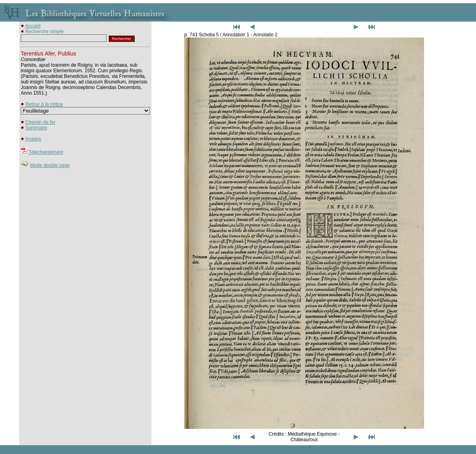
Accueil (33, 26)
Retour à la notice (44, 104)
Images (33, 139)
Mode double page (50, 165)
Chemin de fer (40, 122)
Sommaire (36, 128)
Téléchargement (46, 152)
